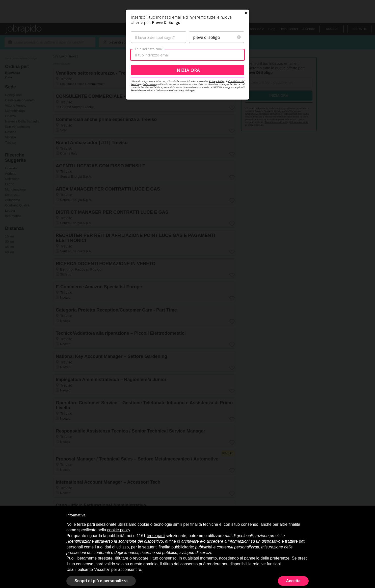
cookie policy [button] (119, 530)
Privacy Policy (217, 130)
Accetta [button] (293, 581)
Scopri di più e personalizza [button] (101, 581)
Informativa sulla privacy (170, 139)
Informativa (150, 133)
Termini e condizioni (142, 139)
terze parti (156, 536)
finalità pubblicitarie (176, 547)
